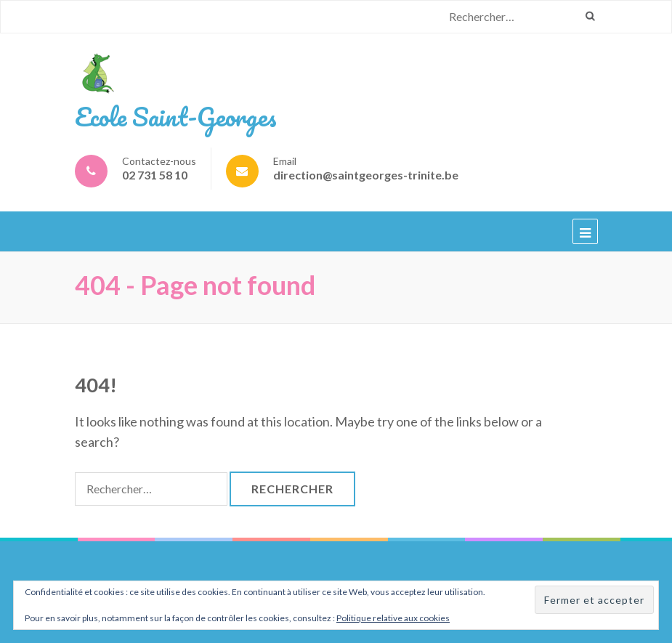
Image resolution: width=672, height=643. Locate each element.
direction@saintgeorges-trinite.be (366, 175)
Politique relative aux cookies (393, 618)
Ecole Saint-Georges (176, 116)
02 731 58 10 (155, 175)
